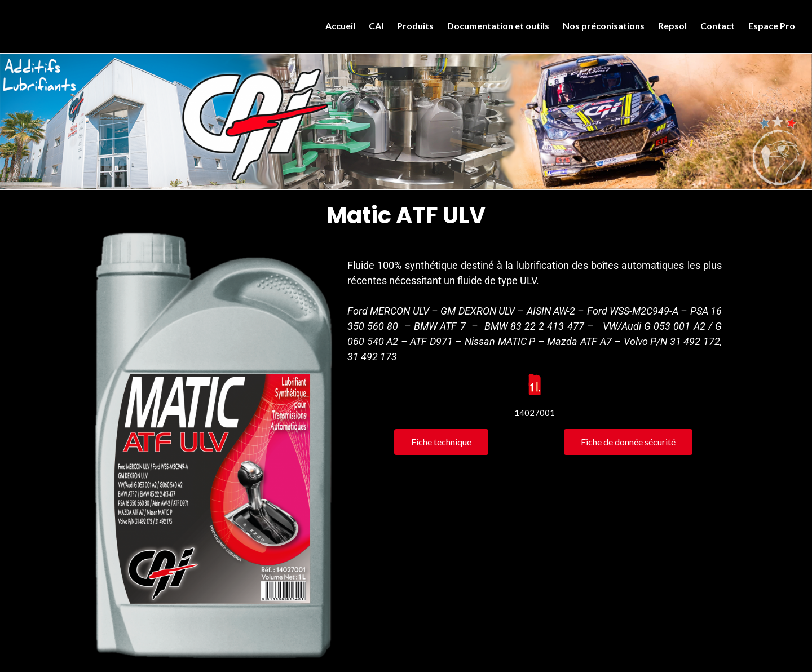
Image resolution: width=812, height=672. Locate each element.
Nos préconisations (604, 26)
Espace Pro (772, 26)
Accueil (340, 26)
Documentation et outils (498, 26)
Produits (415, 26)
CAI (376, 26)
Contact (718, 26)
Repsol (672, 26)
